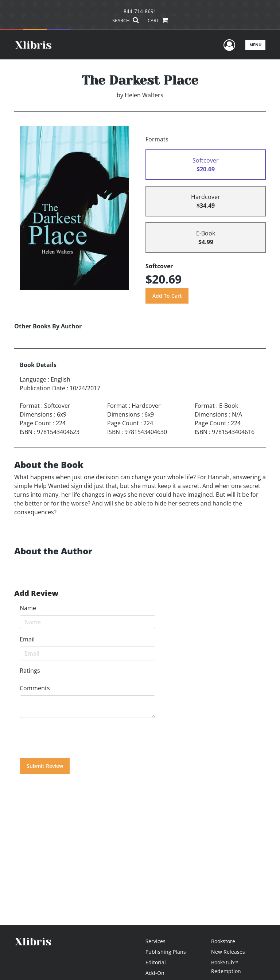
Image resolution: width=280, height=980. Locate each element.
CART (157, 20)
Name (28, 608)
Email (27, 639)
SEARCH (125, 20)
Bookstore (223, 941)
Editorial (156, 962)
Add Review (36, 593)
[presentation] (75, 738)
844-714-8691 (140, 11)
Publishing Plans (166, 952)
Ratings (30, 671)
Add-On (155, 973)
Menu (255, 45)
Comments (35, 688)
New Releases (228, 952)
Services (155, 941)
